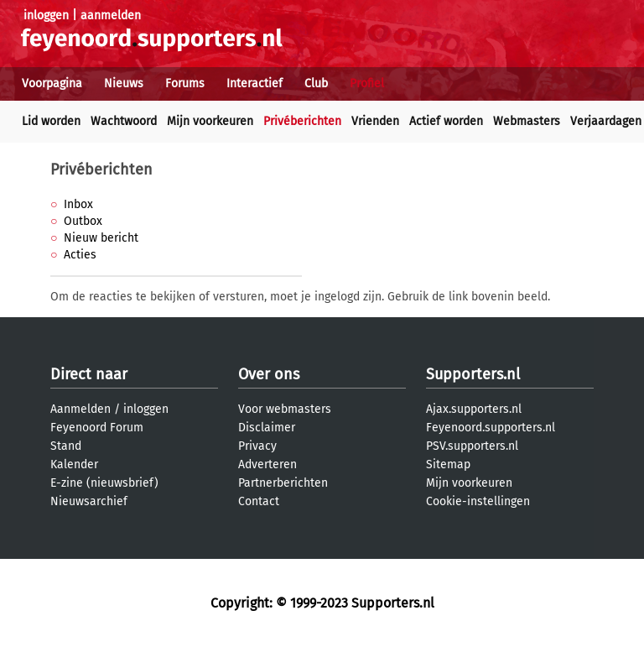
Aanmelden (80, 409)
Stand (66, 446)
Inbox (78, 204)
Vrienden (375, 121)
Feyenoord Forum (97, 428)
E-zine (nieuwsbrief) (104, 483)
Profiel (367, 83)
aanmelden (111, 16)
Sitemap (448, 464)
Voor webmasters (285, 409)
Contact (259, 501)
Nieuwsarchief (89, 501)
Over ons (269, 374)
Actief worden (446, 121)
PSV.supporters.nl (472, 446)
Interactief (254, 83)
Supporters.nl (473, 374)
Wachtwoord (124, 121)
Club (316, 83)
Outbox (83, 221)
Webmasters (527, 121)
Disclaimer (267, 428)
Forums (185, 83)
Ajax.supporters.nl (474, 409)
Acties (80, 255)
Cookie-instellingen (478, 501)
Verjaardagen (606, 121)
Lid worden (51, 121)
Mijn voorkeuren (210, 121)
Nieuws (124, 83)
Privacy (257, 446)
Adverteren (267, 464)
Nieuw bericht (101, 238)
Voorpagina (52, 83)
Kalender (74, 464)
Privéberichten (302, 121)
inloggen (46, 16)
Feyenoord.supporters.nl (491, 428)
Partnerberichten (283, 483)
